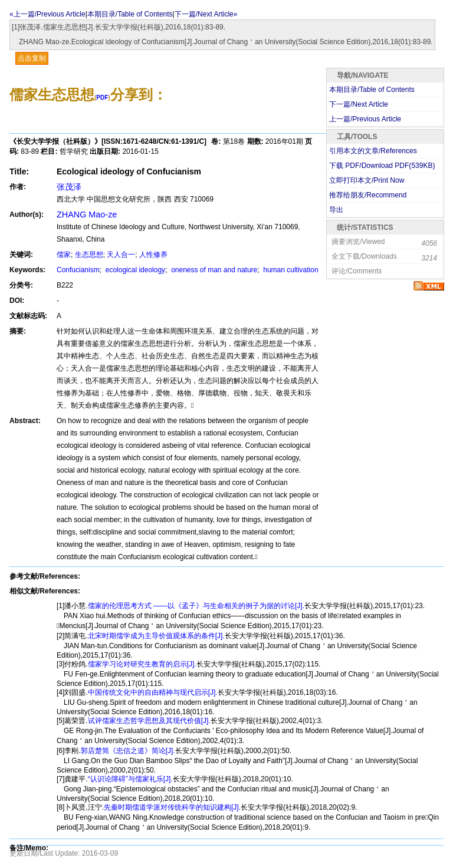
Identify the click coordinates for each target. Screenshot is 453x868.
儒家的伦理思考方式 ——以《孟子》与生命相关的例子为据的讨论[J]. (196, 606)
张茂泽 (69, 187)
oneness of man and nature (213, 270)
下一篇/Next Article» (206, 14)
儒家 (64, 255)
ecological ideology (134, 270)
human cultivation (290, 270)
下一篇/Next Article (359, 104)
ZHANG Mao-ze (87, 214)
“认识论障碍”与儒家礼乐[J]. (130, 779)
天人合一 (121, 255)
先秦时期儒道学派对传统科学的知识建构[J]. (172, 807)
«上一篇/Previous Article (47, 14)
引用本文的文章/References (373, 151)
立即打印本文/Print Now (367, 180)
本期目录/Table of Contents (130, 14)
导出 (336, 210)
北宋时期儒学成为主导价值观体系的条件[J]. (156, 636)
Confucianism (78, 270)
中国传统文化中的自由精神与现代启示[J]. (153, 692)
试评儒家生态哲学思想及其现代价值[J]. (149, 721)
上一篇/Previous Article (365, 119)
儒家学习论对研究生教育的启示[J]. (142, 664)
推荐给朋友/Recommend (368, 195)
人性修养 (153, 255)
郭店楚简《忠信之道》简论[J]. (128, 751)
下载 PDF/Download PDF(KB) (382, 166)
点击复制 (32, 58)
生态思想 (89, 255)
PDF (102, 98)
